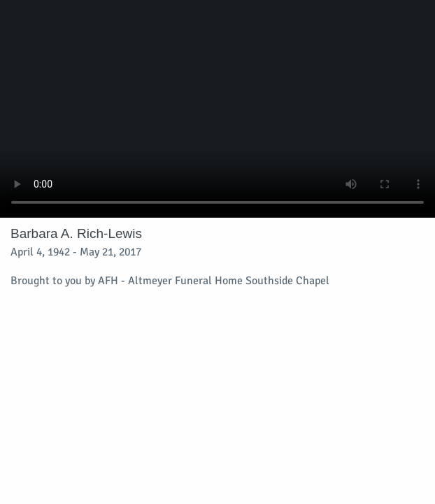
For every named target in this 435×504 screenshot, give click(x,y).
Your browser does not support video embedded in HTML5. (217, 109)
